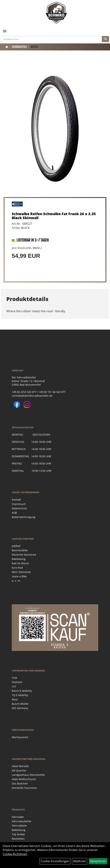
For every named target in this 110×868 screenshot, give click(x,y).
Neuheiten (18, 839)
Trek (14, 678)
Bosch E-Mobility (22, 691)
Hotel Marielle (20, 766)
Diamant (17, 682)
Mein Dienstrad (21, 572)
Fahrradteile (19, 47)
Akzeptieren (98, 861)
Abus (15, 699)
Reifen (34, 47)
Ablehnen (80, 861)
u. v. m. (16, 581)
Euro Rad (17, 568)
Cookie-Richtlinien (15, 854)
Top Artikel (18, 834)
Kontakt (16, 500)
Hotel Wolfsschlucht (24, 779)
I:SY (14, 686)
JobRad (16, 546)
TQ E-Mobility (20, 695)
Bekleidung (19, 830)
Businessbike (20, 550)
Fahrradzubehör (22, 821)
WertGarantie (20, 737)
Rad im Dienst (20, 563)
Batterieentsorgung (24, 517)
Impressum (19, 504)
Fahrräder (18, 817)
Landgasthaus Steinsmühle (28, 775)
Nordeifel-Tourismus (24, 788)
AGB (14, 513)
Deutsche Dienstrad (24, 555)
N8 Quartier (19, 770)
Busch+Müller (20, 704)
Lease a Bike (19, 576)
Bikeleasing (19, 559)
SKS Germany (20, 708)
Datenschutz (19, 508)
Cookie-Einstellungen (55, 861)
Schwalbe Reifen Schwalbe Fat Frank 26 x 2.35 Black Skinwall (54, 216)
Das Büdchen (20, 783)
